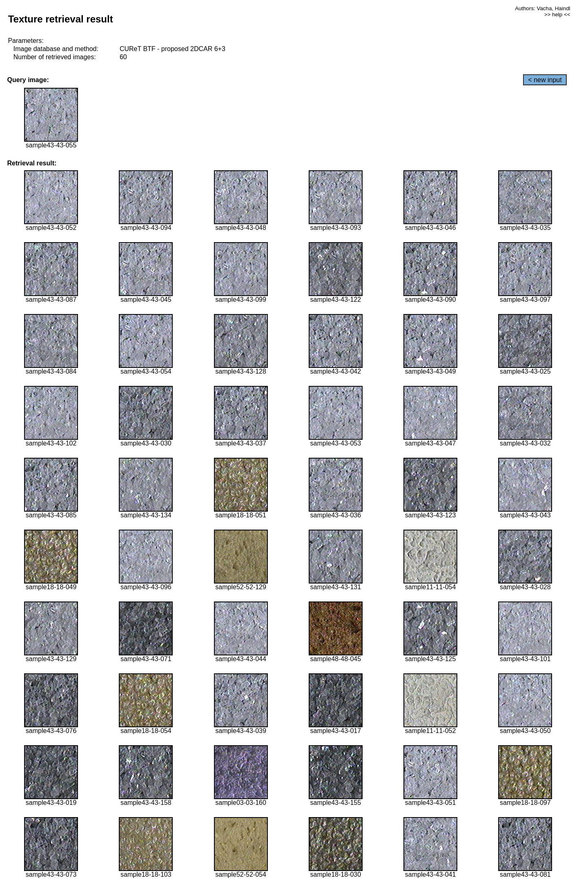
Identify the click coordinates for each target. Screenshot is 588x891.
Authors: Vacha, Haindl (542, 8)
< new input (545, 80)
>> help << (557, 14)
